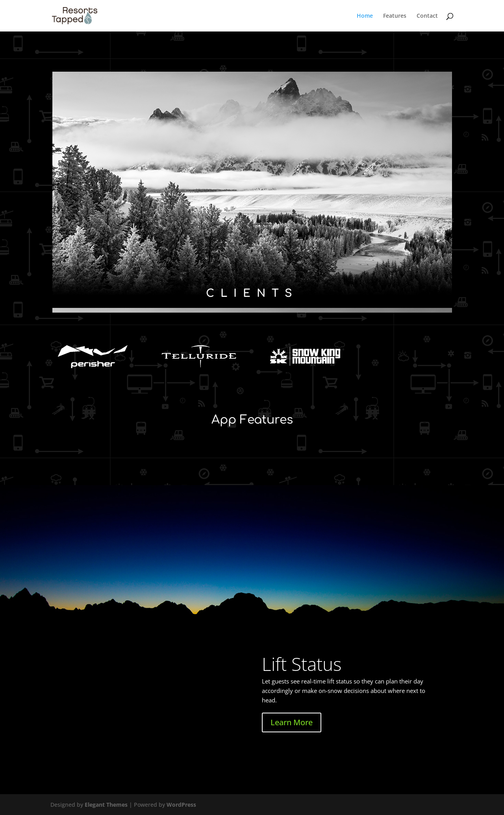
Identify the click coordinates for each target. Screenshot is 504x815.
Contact (427, 16)
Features (395, 16)
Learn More (292, 722)
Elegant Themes (106, 805)
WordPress (181, 805)
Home (365, 16)
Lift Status (302, 664)
